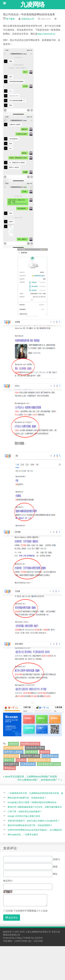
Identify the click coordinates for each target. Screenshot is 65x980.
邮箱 (55, 867)
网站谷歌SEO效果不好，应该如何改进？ (27, 798)
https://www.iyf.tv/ (46, 34)
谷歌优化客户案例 (35, 748)
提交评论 (12, 918)
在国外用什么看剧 (30, 756)
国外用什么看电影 (13, 752)
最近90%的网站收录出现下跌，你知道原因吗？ (30, 825)
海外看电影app (50, 756)
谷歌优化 (13, 744)
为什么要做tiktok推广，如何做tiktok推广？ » (40, 780)
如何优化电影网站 (13, 748)
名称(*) (56, 859)
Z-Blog (18, 938)
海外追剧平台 (11, 764)
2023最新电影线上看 (39, 760)
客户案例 (10, 19)
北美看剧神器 (28, 764)
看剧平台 (9, 760)
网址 (55, 874)
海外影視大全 (11, 756)
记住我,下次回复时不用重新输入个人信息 (27, 911)
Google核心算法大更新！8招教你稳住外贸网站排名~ (33, 802)
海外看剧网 (31, 752)
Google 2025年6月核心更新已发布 (24, 816)
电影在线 (45, 752)
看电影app (10, 768)
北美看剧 (21, 760)
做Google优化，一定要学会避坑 (23, 834)
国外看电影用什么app (49, 764)
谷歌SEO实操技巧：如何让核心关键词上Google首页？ (34, 821)
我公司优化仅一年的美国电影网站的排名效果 (29, 14)
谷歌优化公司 (28, 19)
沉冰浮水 (39, 938)
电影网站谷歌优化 (30, 744)
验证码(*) (8, 881)
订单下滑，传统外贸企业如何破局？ (25, 812)
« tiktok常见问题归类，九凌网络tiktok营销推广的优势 (30, 777)
